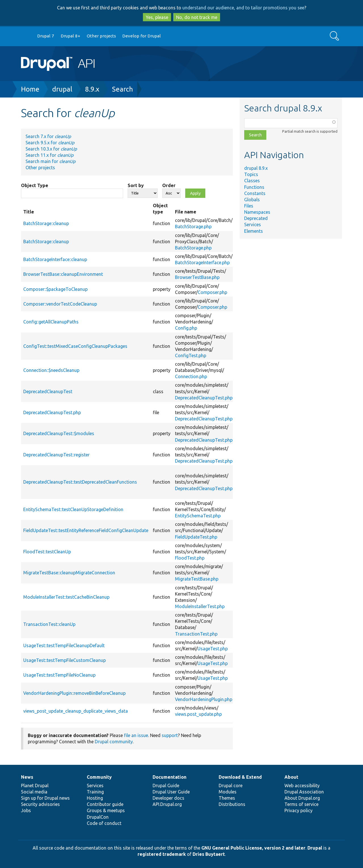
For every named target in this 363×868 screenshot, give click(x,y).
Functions (254, 187)
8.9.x (92, 89)
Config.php (186, 328)
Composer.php (212, 292)
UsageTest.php (213, 649)
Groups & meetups (106, 810)
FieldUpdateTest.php (196, 537)
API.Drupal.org (167, 804)
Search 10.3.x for (51, 149)
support (170, 735)
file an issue (136, 735)
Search (123, 89)
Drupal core (231, 786)
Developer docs (168, 798)
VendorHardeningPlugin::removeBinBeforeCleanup (74, 693)
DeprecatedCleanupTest (48, 391)
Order (169, 185)
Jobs (26, 810)
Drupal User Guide (171, 792)
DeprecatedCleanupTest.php (204, 398)
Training (95, 792)
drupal (62, 89)
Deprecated (256, 218)
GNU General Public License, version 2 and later (253, 848)
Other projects (101, 36)
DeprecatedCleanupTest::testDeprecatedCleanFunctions (80, 482)
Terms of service (301, 804)
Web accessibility (302, 786)
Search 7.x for (48, 136)
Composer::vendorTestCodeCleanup (60, 304)
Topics (251, 174)
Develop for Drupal (142, 36)
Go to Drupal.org (26, 36)
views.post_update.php (198, 714)
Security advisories (40, 804)
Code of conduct (104, 823)
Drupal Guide (166, 786)
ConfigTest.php (191, 355)
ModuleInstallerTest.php (200, 606)
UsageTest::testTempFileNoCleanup (59, 675)
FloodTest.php (190, 558)
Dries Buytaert (209, 854)
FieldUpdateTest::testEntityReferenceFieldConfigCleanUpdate (86, 530)
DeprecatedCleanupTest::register (56, 455)
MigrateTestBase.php (197, 579)
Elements (254, 231)
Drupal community (114, 742)
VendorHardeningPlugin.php (204, 699)
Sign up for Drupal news (45, 798)
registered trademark (162, 854)
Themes (227, 798)
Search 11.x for (49, 155)
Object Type (35, 185)
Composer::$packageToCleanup (55, 289)
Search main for (50, 161)
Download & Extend (240, 777)
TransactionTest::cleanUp (49, 624)
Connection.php (191, 376)
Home (30, 89)
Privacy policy (298, 810)
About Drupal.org (302, 798)
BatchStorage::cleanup (46, 223)
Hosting (95, 798)
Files (249, 206)
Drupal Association (304, 792)
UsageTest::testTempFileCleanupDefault (64, 645)
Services (253, 225)
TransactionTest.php (196, 634)
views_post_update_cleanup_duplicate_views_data (76, 711)
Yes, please (157, 17)
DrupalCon (98, 817)
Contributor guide (105, 804)
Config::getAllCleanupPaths (51, 322)
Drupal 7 (46, 36)
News (27, 777)
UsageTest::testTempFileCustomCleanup (65, 660)
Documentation (169, 777)
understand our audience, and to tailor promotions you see (243, 8)
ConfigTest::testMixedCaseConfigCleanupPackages (75, 346)
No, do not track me (197, 17)
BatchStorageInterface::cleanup (55, 259)
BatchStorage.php (193, 226)
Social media (34, 792)
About (291, 777)
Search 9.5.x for (50, 143)
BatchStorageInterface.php (202, 262)
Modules (228, 792)
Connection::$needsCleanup (51, 370)
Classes (252, 181)
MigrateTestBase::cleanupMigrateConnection (69, 573)
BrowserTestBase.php (197, 277)
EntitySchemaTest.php (198, 516)
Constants (255, 193)
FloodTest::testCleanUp (47, 552)
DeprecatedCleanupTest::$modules (59, 433)
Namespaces (257, 212)
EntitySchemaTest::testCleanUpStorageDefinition (73, 509)
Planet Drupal (35, 786)
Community (99, 777)
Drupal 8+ (70, 36)
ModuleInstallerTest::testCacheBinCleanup (66, 597)
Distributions (232, 804)
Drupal (315, 848)
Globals (252, 200)
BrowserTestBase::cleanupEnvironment (63, 274)
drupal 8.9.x (256, 168)
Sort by (136, 185)
